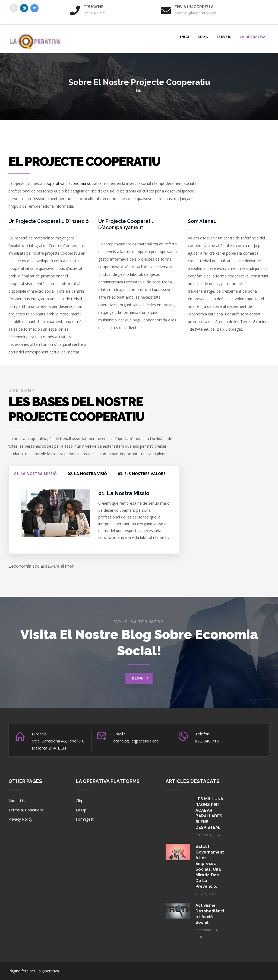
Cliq (79, 801)
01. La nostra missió (35, 474)
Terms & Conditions (26, 810)
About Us (17, 801)
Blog (203, 37)
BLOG (137, 678)
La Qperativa (253, 37)
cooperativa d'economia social (70, 183)
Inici (185, 37)
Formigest (85, 819)
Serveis (224, 37)
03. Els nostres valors (142, 474)
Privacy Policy (20, 819)
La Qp (81, 810)
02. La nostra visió (87, 474)
